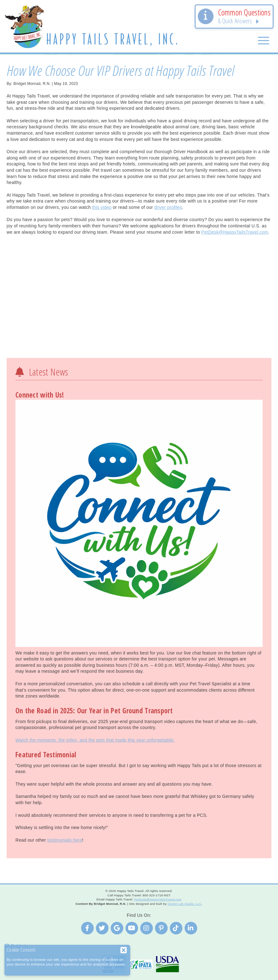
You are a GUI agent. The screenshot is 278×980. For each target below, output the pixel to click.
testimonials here (65, 840)
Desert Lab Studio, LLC (185, 904)
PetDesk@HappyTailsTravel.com (235, 232)
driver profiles (168, 207)
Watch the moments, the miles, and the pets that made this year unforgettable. (95, 740)
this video (102, 207)
